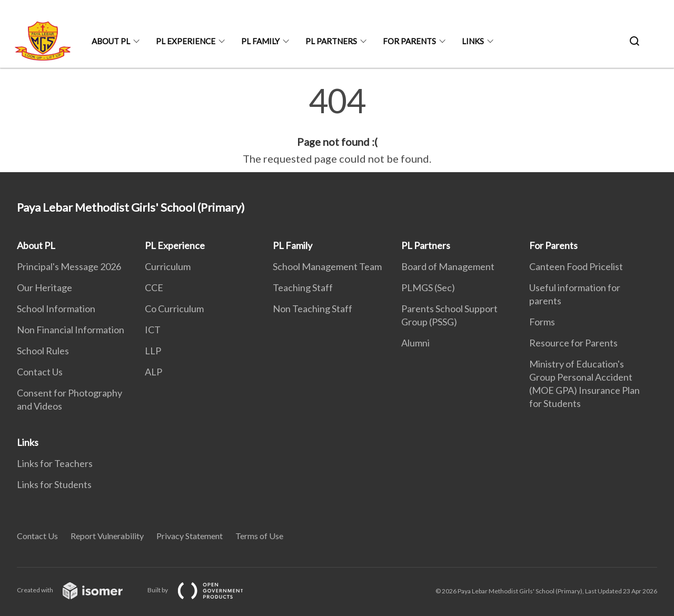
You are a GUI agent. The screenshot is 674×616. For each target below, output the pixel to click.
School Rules (43, 351)
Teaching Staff (303, 287)
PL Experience (186, 41)
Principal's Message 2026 (69, 266)
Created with (78, 590)
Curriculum (168, 266)
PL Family (260, 41)
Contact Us (40, 372)
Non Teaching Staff (313, 309)
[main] (337, 125)
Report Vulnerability (107, 536)
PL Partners (331, 41)
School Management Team (327, 266)
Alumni (415, 343)
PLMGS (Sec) (428, 287)
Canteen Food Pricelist (576, 266)
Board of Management (448, 266)
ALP (153, 372)
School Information (56, 309)
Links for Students (54, 484)
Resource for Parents (573, 343)
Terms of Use (259, 536)
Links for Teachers (55, 463)
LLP (153, 351)
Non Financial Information (71, 330)
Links (473, 41)
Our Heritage (44, 287)
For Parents (409, 41)
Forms (542, 322)
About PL (111, 41)
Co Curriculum (174, 309)
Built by (204, 590)
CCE (154, 287)
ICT (153, 330)
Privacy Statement (190, 536)
